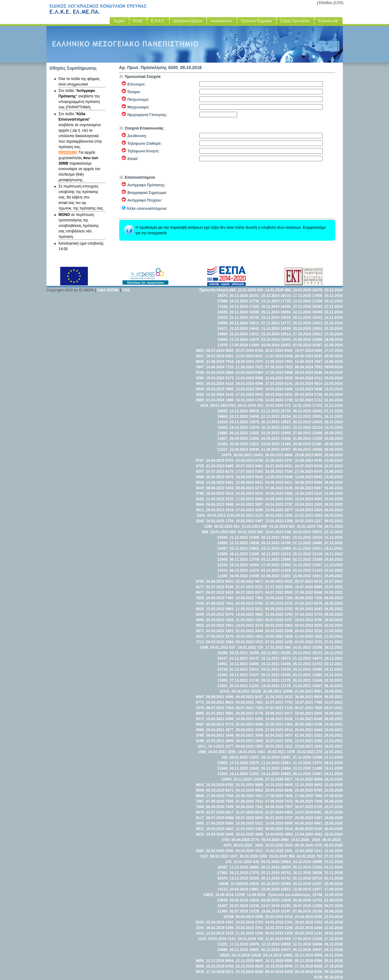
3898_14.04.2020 (269, 834)
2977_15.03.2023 (299, 510)
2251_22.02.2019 (269, 928)
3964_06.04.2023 (210, 505)
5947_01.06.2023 (328, 488)
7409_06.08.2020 (328, 801)
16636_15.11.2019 (327, 873)
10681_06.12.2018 (264, 950)
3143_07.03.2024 (240, 395)
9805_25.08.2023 (328, 455)
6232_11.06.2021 (299, 719)
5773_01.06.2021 (240, 724)
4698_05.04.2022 (210, 620)
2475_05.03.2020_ (239, 845)
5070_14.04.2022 (240, 614)
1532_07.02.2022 (269, 642)
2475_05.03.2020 (328, 845)
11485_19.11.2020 (327, 768)
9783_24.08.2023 (240, 461)
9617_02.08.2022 (269, 581)
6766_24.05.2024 (210, 373)
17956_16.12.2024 (327, 296)
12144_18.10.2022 (233, 565)
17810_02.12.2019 (327, 867)
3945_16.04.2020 (240, 834)
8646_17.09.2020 (210, 796)
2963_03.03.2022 (299, 625)
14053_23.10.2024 (327, 329)
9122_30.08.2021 (299, 697)
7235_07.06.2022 (210, 603)
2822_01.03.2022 (240, 631)
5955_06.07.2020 (269, 818)
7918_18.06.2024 (240, 362)
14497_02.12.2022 (233, 548)
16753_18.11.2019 (296, 873)
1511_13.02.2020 (269, 851)
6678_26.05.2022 (328, 603)
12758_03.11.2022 (264, 559)
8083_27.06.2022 (299, 592)
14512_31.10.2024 (327, 323)
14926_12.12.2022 (233, 543)
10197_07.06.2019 (296, 911)
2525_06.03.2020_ (327, 840)
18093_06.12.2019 (264, 867)
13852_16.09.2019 (218, 895)
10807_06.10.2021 (327, 686)
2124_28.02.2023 (269, 516)
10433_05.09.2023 (268, 455)
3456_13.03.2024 (299, 389)
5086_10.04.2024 (269, 378)
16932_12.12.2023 (233, 411)
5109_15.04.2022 (210, 614)
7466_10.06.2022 (240, 598)
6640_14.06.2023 (269, 477)
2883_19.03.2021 (240, 741)
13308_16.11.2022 (233, 554)
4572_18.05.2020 (210, 829)
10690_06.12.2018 (327, 944)
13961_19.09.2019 (264, 889)
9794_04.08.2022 (210, 581)
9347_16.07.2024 (210, 356)
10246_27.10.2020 (268, 779)
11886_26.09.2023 (327, 433)
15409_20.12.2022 (264, 537)
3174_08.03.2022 (269, 625)
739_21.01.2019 (270, 939)
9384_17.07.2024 (328, 351)
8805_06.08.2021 (328, 697)
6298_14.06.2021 (240, 719)
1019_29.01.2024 (214, 406)
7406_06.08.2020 (240, 807)
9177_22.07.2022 (210, 587)
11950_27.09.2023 (296, 433)
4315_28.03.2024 (240, 384)
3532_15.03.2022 (210, 625)
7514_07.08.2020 (269, 801)
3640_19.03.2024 (210, 389)
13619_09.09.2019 (264, 900)
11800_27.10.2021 (233, 680)
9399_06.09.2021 (240, 697)
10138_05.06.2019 (239, 917)
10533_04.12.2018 (235, 955)
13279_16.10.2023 (264, 428)
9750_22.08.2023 (269, 461)
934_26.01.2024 (243, 406)
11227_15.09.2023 (233, 450)
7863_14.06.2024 (299, 362)
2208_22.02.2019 (299, 928)
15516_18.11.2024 (296, 318)
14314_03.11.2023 (233, 422)
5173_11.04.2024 (240, 378)
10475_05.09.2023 (237, 455)
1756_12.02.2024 (269, 400)
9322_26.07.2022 (299, 581)
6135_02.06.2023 (299, 488)
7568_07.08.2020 (328, 796)
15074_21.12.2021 (296, 658)
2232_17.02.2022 (328, 631)
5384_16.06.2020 (240, 823)
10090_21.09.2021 (298, 691)
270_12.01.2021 (330, 752)
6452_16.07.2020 (299, 812)
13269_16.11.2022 (264, 554)
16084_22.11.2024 (296, 312)
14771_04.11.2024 (296, 323)
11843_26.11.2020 (264, 768)
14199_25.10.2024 (296, 329)
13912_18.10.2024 (264, 334)
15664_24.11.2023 (233, 417)
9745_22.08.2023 (328, 461)
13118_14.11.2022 (327, 554)
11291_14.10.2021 (264, 686)
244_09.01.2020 (266, 862)
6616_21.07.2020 (269, 812)
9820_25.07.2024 (240, 351)
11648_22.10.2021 (327, 680)
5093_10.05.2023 (269, 499)
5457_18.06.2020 (328, 818)
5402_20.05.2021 (299, 724)
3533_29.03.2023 (328, 505)
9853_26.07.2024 (210, 351)
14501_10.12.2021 (233, 664)
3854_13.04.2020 (299, 834)
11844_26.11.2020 (233, 768)
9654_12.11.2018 (240, 961)
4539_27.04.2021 (269, 730)
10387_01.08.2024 (327, 345)
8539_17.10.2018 (210, 972)
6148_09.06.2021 (328, 719)
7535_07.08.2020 (240, 801)
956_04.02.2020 (302, 856)
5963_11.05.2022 (240, 609)
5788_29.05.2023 (210, 494)
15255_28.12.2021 (264, 653)
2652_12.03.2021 (299, 741)
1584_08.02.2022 (240, 642)
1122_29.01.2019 (242, 939)
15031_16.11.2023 (327, 417)
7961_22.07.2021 (269, 702)
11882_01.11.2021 (327, 675)
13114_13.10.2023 (327, 428)
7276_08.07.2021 (210, 708)
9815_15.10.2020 (210, 785)
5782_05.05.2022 (299, 609)
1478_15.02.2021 (301, 752)
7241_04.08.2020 (269, 807)
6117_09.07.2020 (210, 818)
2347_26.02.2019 (210, 928)
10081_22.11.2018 (298, 955)
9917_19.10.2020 (299, 779)
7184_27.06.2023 (299, 472)
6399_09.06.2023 (328, 483)
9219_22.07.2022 (328, 581)
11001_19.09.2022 (296, 576)
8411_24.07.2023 (299, 466)
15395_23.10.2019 (296, 884)
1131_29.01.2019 (328, 933)
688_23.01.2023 (215, 532)
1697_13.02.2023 (269, 521)
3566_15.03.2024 (240, 389)
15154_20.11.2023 (296, 417)
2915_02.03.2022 (328, 625)
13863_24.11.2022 (264, 548)
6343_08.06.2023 (240, 488)
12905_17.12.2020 (233, 763)
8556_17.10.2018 (299, 966)
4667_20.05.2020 (328, 823)
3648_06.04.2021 (240, 735)
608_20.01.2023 (243, 532)
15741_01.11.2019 (296, 878)
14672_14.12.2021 (327, 658)
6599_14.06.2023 (299, 477)
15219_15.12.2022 (327, 537)
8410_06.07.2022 (240, 592)
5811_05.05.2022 (269, 609)
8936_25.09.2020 (299, 790)
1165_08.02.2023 (218, 526)
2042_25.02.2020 (240, 851)
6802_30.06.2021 (240, 713)
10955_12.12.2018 (296, 944)
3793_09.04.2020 (235, 840)
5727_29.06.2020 (299, 818)
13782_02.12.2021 (327, 664)
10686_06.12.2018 (233, 950)
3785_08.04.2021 (210, 735)
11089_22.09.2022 (264, 576)
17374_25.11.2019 (264, 873)
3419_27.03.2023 (240, 510)
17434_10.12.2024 (233, 307)
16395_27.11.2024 (296, 307)
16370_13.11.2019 (233, 878)
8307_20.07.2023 (210, 472)
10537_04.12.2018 (327, 950)
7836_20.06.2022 (210, 598)
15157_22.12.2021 (233, 658)
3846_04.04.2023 (240, 505)
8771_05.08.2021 (210, 702)
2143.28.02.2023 (240, 516)
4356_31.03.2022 (240, 620)
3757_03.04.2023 (299, 505)
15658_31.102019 (233, 884)
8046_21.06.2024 (210, 362)
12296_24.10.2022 (327, 559)
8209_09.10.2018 (269, 972)
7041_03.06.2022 (240, 603)
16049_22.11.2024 (327, 312)
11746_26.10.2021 (264, 680)
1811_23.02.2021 (299, 746)
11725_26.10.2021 (296, 680)
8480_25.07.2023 (240, 466)
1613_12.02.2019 (210, 933)
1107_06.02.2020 (214, 856)
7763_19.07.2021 (299, 702)
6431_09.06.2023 (269, 483)
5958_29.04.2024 (299, 373)
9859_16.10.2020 (328, 779)
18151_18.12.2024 (264, 296)
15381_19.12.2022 (296, 537)
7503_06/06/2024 (328, 367)
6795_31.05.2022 (269, 603)
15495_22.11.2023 (264, 417)
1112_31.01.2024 (328, 400)
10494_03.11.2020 (237, 779)
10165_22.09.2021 (266, 691)
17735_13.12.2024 (296, 301)
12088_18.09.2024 (327, 340)
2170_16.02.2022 (240, 636)
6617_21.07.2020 (240, 812)
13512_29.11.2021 (264, 669)
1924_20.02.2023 (328, 516)
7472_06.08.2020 (299, 801)
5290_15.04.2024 (210, 378)
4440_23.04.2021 (328, 730)
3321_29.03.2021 (328, 735)
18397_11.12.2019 (233, 867)
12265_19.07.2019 (296, 906)
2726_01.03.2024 (328, 395)
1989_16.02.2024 (240, 400)
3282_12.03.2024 (210, 395)
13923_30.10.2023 (296, 422)
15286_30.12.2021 (327, 647)
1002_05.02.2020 (273, 856)
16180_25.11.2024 (264, 312)
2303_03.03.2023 (211, 516)
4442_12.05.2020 (240, 829)
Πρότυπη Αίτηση (214, 290)
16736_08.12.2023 (296, 411)
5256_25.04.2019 (269, 917)
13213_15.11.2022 (296, 554)
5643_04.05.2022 (328, 609)
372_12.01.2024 (298, 406)
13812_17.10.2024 (327, 334)
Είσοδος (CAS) (331, 2)
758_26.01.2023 (330, 526)
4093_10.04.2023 (328, 499)
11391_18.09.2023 (327, 444)
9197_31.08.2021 (269, 697)
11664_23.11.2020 (296, 768)
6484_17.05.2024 (269, 373)
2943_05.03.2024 (269, 395)
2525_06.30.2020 (299, 845)
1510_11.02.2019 (240, 933)
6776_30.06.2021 (269, 713)
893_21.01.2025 (243, 290)
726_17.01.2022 (270, 647)
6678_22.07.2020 (210, 812)
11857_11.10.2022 (327, 565)
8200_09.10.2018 (328, 972)
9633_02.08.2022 (240, 581)
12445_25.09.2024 (296, 340)
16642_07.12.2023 (327, 411)
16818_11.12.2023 (264, 411)
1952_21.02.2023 (299, 516)
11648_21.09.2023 (296, 439)
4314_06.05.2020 (299, 829)
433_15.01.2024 (270, 406)
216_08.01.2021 (235, 757)
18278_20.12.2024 (327, 290)
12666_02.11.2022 (296, 559)
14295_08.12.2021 (296, 664)
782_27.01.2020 (330, 856)
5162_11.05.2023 (210, 499)
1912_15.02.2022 (269, 636)
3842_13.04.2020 (328, 834)
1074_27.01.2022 (328, 642)
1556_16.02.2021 (212, 752)
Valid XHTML (108, 290)
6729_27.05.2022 (299, 603)
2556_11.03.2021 (328, 741)
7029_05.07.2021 (328, 708)
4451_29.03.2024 (210, 384)
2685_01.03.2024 (210, 400)
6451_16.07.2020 (328, 812)
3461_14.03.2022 (240, 625)
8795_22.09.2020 (328, 790)
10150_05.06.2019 (327, 911)
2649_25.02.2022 (269, 631)
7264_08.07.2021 (240, 708)
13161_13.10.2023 (296, 428)
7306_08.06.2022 (328, 598)
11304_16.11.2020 (233, 774)
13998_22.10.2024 (233, 334)
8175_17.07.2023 (240, 472)
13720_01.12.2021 (233, 669)
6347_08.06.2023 (210, 488)
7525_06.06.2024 (299, 367)
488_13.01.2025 (298, 290)
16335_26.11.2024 (233, 312)
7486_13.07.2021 (328, 702)
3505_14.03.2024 (269, 389)
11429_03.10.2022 (296, 570)
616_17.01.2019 (298, 939)
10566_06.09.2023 (327, 450)
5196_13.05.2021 (328, 724)
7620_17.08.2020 (299, 796)
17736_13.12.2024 (264, 301)
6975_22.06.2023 (328, 472)
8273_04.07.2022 (269, 592)
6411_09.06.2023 (299, 483)
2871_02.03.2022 (210, 631)
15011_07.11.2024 (264, 323)
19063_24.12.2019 (296, 862)
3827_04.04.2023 (269, 505)
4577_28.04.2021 (240, 730)
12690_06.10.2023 (233, 433)
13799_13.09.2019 (250, 895)
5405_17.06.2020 (210, 823)
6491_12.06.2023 (240, 483)
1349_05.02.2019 (269, 933)
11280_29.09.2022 (233, 576)
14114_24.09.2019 (233, 889)
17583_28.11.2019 (233, 873)
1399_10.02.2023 (299, 521)
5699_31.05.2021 (269, 724)
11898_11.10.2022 (296, 565)
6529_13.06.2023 (210, 483)
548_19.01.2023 (298, 532)
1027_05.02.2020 (244, 856)
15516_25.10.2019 (264, 884)
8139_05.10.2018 (328, 977)
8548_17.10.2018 (328, 966)
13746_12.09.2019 (327, 895)
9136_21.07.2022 (240, 587)
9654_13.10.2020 (299, 785)
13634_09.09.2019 (233, 900)
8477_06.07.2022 (210, 592)
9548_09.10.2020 (210, 790)
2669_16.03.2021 (269, 741)
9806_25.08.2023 (299, 455)
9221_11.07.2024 (269, 356)
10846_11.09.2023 (264, 450)
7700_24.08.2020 (240, 796)
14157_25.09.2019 (327, 884)
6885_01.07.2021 (210, 713)
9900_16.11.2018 (328, 955)
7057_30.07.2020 (299, 807)
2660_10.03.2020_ (296, 840)
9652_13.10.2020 (328, 785)
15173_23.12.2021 (327, 653)
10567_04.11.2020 (327, 774)
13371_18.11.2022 (327, 548)
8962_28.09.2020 (269, 790)
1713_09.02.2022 (210, 642)
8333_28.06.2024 (328, 356)
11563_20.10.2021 (233, 686)
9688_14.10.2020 (269, 785)
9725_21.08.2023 (210, 466)
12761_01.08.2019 (327, 900)
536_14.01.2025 (270, 290)
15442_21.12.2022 (233, 537)
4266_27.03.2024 (269, 384)
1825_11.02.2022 (328, 636)
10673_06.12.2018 (296, 950)
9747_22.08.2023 (299, 461)
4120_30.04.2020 (328, 829)
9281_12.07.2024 (240, 356)
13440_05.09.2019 (296, 900)
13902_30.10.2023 (327, 422)
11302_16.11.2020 (264, 774)
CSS (126, 290)
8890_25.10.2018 (210, 966)
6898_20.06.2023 (210, 477)
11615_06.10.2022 (233, 570)
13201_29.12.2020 (264, 757)
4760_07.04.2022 (299, 614)
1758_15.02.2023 (240, 521)
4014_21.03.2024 (328, 384)
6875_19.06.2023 (240, 477)
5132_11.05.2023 (240, 499)
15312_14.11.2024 (327, 318)
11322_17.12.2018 (233, 944)
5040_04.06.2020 (299, 823)
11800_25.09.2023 (264, 439)
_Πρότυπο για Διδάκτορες (289, 895)
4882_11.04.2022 (269, 614)
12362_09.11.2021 (233, 675)
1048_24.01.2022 (214, 647)
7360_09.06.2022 (299, 598)
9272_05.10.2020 (240, 790)
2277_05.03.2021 (240, 746)
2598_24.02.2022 (299, 631)
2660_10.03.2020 (269, 845)
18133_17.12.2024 (296, 296)
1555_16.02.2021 (242, 752)
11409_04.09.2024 (264, 345)
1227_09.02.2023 (328, 521)
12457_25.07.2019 (233, 906)
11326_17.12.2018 (327, 939)
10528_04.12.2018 (266, 955)
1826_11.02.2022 (299, 636)
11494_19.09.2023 (296, 444)
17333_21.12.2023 (327, 406)
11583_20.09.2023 (233, 444)
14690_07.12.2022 (327, 543)
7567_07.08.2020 (210, 801)
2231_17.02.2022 (210, 636)
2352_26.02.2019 (328, 922)
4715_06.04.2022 (328, 614)
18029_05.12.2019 (296, 867)
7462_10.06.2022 (269, 598)
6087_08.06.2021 (210, 724)
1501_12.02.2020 (299, 851)
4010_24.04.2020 (210, 834)
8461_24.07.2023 (269, 466)
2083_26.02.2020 (210, 851)
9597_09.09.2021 (210, 697)
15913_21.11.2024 (233, 318)
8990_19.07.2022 (299, 587)
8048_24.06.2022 (328, 592)
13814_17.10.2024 (296, 334)
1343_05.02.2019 (299, 933)
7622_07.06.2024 (269, 367)
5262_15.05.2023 (299, 494)
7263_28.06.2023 (269, 472)
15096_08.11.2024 (233, 323)
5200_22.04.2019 (328, 917)
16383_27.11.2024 (327, 307)
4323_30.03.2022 (269, 620)
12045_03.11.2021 (296, 675)
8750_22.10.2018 (240, 966)
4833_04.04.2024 (299, 378)
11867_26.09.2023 (233, 439)
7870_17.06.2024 (269, 362)
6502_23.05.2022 (210, 609)
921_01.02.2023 (247, 526)
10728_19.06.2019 (264, 911)
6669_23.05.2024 (240, 373)
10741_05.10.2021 (235, 691)
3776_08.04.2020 (265, 840)
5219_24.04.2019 (299, 917)
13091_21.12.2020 (296, 757)
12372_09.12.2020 (327, 763)
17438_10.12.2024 (327, 301)
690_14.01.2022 (298, 647)
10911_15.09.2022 (327, 576)
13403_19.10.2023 (233, 428)
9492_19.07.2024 (299, 351)
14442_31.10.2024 (264, 329)
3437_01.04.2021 (299, 735)
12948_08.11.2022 (233, 559)
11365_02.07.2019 (233, 911)
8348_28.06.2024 (299, 356)
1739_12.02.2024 (299, 400)
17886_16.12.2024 (233, 301)
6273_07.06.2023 (269, 488)
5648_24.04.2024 (328, 373)
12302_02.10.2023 (264, 433)
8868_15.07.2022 (328, 587)
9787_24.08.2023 (210, 461)
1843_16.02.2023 (210, 521)
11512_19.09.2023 (264, 444)
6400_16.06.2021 (328, 713)
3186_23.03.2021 (210, 741)
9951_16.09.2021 (328, 691)
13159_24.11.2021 (296, 669)
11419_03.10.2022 (327, 570)
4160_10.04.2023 (299, 499)
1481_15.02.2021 (271, 752)
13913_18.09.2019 (296, 889)
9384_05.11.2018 (328, 961)
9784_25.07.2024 (269, 351)
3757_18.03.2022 (299, 620)
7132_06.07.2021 (299, 708)
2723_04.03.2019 (269, 922)
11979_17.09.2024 (233, 345)
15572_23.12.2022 (327, 532)
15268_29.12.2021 (233, 653)
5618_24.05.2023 (240, 494)
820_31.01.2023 (302, 526)
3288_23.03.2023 (269, 510)
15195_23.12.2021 (296, 653)
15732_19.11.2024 (264, 318)
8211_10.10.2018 (240, 972)
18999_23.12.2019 (327, 862)
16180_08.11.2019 (264, 878)
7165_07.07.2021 (269, 708)
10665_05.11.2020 (296, 774)
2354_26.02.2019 (299, 922)
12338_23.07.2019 (264, 906)
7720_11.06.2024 (240, 367)
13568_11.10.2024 (233, 340)
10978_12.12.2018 (264, 944)
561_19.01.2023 (270, 532)
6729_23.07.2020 (328, 807)
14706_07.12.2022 (296, 543)
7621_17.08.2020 (269, 796)
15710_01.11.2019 (327, 878)
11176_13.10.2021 (296, 686)
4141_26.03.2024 (299, 384)
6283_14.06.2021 (269, 719)
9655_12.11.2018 (210, 961)
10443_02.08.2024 (296, 345)
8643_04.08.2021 (240, 702)
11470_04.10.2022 (264, 570)
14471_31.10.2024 (233, 329)
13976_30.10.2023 (264, 422)
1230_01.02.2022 (299, 642)
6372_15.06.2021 (210, 719)
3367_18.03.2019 (240, 922)
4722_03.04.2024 (328, 378)
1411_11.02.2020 (328, 851)
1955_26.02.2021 (269, 746)
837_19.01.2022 (243, 647)
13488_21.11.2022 (296, 548)
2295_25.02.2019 (240, 928)
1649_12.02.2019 (328, 928)
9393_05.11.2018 (299, 961)
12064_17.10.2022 (264, 565)
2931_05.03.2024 (299, 395)
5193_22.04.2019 (210, 922)
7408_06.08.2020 (210, 807)
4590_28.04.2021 (210, 730)
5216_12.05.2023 (328, 494)
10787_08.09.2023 (296, 450)
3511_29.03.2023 (210, 510)
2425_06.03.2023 (328, 510)
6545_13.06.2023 (328, 477)
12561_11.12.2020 (296, 763)
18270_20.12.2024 (233, 296)
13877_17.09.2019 (327, 889)
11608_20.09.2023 (327, 439)
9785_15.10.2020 (240, 785)
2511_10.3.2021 (211, 746)
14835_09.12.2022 (264, 543)
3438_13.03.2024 (328, 389)
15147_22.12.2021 (264, 658)
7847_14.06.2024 (328, 362)
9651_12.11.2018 (269, 961)
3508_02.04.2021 (269, 735)
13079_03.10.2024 (264, 340)
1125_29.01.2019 (212, 939)
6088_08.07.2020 (240, 818)
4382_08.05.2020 (269, 829)
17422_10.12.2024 (264, 307)
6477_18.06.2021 (299, 713)
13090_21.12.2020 (327, 757)
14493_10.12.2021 (264, 664)
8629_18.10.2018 (269, 966)
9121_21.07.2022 (269, 587)
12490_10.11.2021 (327, 669)
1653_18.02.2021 (328, 746)
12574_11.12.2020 (264, 763)
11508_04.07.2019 (327, 906)
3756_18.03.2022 (328, 620)
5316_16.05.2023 (269, 494)
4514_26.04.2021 (299, 730)
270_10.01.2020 (239, 862)
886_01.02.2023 (275, 526)
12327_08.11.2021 (264, 675)
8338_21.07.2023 (328, 466)
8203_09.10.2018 (299, 972)
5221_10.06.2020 (269, 823)
